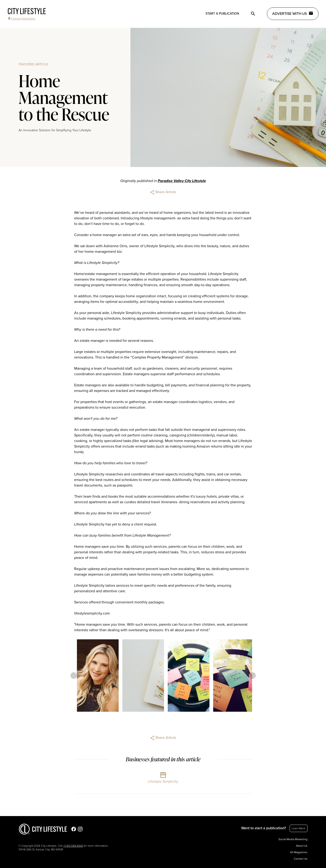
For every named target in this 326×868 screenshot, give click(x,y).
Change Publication (21, 19)
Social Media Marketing (293, 839)
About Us (302, 846)
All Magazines (299, 852)
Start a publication (222, 14)
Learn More (299, 828)
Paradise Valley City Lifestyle (182, 181)
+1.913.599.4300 (73, 846)
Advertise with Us (293, 13)
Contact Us (301, 859)
